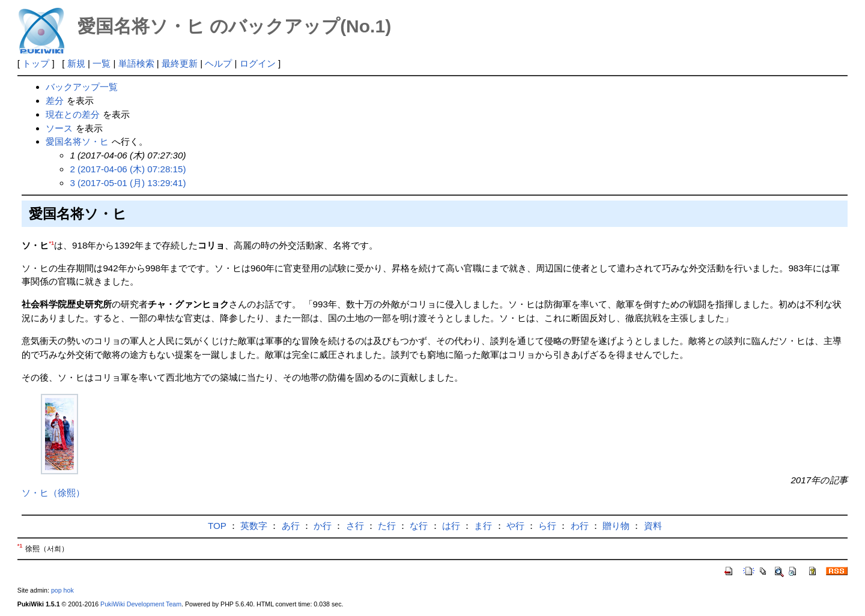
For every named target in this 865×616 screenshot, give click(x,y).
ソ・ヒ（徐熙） (53, 493)
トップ (36, 63)
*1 (51, 243)
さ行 (355, 526)
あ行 (291, 526)
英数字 (254, 526)
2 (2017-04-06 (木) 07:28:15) (128, 169)
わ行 (580, 526)
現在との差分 (73, 114)
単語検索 (136, 63)
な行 (419, 526)
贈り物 (616, 526)
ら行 (547, 526)
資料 (653, 526)
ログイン (258, 63)
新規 (76, 63)
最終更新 (180, 63)
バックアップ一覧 (82, 87)
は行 (451, 526)
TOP (217, 526)
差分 (55, 101)
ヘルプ (218, 63)
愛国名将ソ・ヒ (77, 141)
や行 (515, 526)
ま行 (483, 526)
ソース (59, 128)
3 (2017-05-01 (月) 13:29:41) (128, 183)
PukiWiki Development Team (141, 604)
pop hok (62, 590)
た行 (387, 526)
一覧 (102, 63)
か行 (323, 526)
